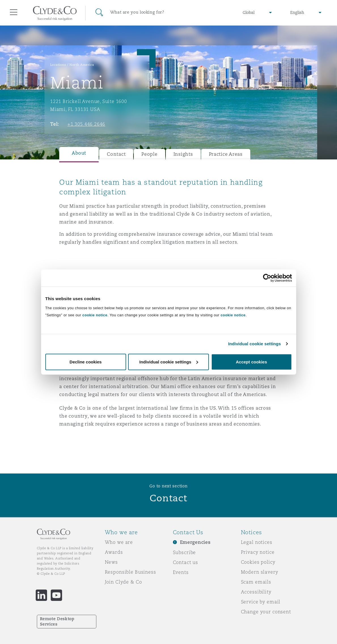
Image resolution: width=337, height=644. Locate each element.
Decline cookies (85, 362)
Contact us (186, 562)
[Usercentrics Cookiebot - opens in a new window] (267, 278)
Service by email (261, 602)
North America (82, 65)
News (111, 562)
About (79, 153)
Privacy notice (258, 552)
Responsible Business (131, 572)
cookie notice (95, 315)
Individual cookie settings (255, 344)
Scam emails (256, 582)
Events (181, 572)
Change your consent (266, 612)
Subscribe (185, 552)
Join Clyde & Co (123, 582)
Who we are (119, 542)
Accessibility (256, 592)
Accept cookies (251, 362)
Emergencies (195, 542)
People (149, 154)
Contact (116, 154)
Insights (183, 154)
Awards (114, 552)
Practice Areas (226, 154)
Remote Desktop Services (57, 621)
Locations (58, 65)
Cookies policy (258, 562)
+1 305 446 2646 (86, 124)
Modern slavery (260, 572)
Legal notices (257, 542)
